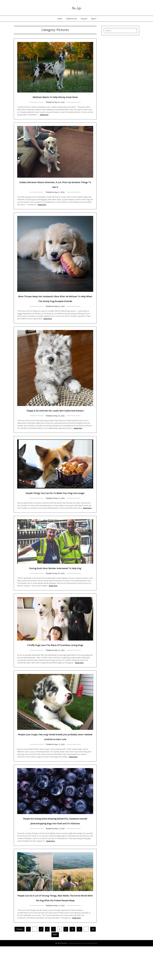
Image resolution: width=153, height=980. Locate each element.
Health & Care (72, 19)
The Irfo (76, 8)
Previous (20, 963)
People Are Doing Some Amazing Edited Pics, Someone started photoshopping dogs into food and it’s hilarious (55, 847)
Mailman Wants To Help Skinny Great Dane (55, 97)
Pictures (84, 19)
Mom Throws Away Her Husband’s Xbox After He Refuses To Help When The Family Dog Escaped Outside (55, 301)
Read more (44, 115)
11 (79, 963)
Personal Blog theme (90, 977)
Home (60, 19)
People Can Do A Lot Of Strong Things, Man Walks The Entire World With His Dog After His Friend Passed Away (55, 929)
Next (55, 968)
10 (72, 963)
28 (93, 963)
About (93, 19)
